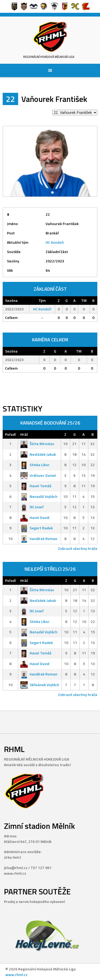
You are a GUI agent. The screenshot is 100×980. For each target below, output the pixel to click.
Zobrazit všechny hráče (78, 548)
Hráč (24, 434)
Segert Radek (37, 528)
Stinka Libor (35, 465)
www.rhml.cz (16, 975)
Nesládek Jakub (38, 454)
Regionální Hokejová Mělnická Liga (49, 57)
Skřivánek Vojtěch (40, 685)
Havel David (35, 517)
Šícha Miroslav (37, 444)
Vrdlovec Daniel (38, 475)
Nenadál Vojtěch (39, 496)
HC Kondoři (55, 242)
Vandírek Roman (39, 539)
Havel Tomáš (36, 486)
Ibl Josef (32, 507)
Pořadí (10, 434)
